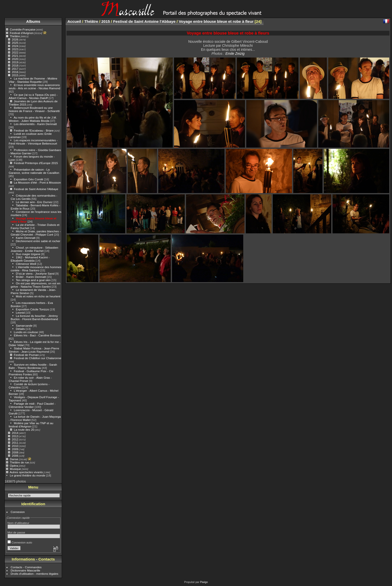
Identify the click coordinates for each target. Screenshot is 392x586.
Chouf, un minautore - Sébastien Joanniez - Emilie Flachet (34, 249)
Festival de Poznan (26, 355)
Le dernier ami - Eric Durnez (34, 202)
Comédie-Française (23, 29)
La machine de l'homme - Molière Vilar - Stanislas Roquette (33, 80)
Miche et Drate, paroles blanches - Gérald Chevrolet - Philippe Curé (36, 233)
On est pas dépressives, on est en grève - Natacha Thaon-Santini (35, 285)
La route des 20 (24, 430)
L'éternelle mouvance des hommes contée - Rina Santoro (36, 269)
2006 (15, 456)
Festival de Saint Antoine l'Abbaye (36, 189)
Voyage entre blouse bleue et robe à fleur (216, 21)
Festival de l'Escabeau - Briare (34, 130)
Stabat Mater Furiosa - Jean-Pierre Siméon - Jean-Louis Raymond (34, 350)
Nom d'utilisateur (18, 523)
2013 (15, 436)
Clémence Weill (26, 264)
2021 (15, 56)
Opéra (14, 466)
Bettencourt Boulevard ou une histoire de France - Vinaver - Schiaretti (34, 109)
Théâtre (15, 36)
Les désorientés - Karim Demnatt (35, 124)
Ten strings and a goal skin (33, 280)
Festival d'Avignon (22, 33)
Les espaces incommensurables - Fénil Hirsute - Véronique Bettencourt (33, 142)
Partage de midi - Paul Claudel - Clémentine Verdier (32, 405)
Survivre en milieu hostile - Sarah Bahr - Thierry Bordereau (33, 366)
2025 (15, 43)
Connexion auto (20, 542)
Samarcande (24, 326)
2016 (15, 72)
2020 (15, 59)
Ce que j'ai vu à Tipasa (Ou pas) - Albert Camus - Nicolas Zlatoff (33, 96)
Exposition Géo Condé (28, 179)
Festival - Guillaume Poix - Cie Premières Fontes (31, 373)
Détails (20, 329)
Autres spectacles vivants (26, 472)
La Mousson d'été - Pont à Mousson (37, 182)
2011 (15, 443)
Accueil (74, 21)
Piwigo (204, 582)
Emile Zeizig (235, 54)
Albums (33, 21)
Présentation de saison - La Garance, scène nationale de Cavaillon (34, 171)
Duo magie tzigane (28, 254)
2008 (15, 452)
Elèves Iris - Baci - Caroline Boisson (37, 335)
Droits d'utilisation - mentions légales (35, 574)
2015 (15, 75)
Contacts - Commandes (26, 567)
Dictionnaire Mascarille (25, 570)
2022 (15, 52)
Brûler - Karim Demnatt (31, 277)
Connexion (18, 512)
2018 (15, 65)
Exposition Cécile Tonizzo (32, 309)
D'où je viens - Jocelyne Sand (35, 273)
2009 (15, 449)
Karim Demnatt (25, 238)
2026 (15, 39)
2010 (15, 446)
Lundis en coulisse (26, 332)
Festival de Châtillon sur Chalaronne (37, 358)
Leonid (20, 313)
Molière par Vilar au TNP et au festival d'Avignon (31, 425)
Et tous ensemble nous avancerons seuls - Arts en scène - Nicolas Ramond (34, 87)
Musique (15, 469)
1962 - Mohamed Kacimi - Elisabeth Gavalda (30, 259)
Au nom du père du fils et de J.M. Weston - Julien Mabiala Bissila (33, 119)
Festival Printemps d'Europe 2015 (36, 163)
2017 (15, 69)
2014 (15, 433)
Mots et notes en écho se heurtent (38, 296)
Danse (14, 459)
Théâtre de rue (19, 462)
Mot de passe (16, 532)
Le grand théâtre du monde (27, 475)
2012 (15, 439)
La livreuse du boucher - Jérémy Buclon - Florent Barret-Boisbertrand (34, 317)
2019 (15, 62)
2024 (15, 46)
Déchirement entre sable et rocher (38, 241)
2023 (15, 49)
